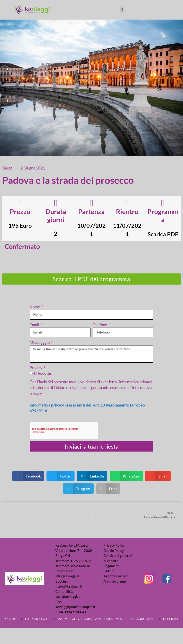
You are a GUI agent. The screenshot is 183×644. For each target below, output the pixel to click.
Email (35, 325)
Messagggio (40, 342)
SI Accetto (42, 374)
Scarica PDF (163, 234)
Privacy (36, 368)
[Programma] (163, 203)
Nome (35, 307)
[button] (122, 10)
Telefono (100, 325)
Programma (163, 215)
